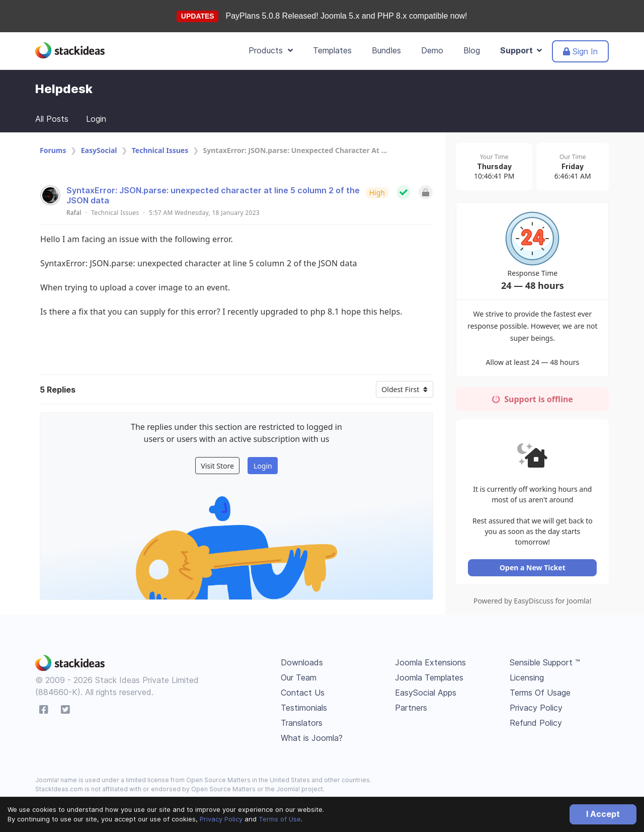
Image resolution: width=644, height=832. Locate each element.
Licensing (527, 679)
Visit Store (217, 466)
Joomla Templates (429, 679)
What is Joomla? (312, 739)
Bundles (386, 50)
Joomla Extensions (430, 664)
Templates (332, 50)
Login (96, 119)
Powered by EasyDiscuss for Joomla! (533, 602)
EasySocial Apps (426, 694)
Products (271, 50)
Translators (302, 724)
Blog (472, 50)
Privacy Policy (221, 819)
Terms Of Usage (540, 694)
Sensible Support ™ (545, 664)
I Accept (603, 814)
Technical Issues (160, 150)
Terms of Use (280, 819)
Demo (432, 50)
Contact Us (303, 694)
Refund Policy (536, 724)
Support (521, 50)
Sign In (580, 51)
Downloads (302, 664)
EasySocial (99, 150)
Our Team (299, 679)
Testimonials (304, 709)
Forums (53, 150)
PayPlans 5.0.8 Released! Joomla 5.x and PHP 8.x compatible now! (347, 16)
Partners (411, 709)
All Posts (52, 119)
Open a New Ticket (533, 569)
